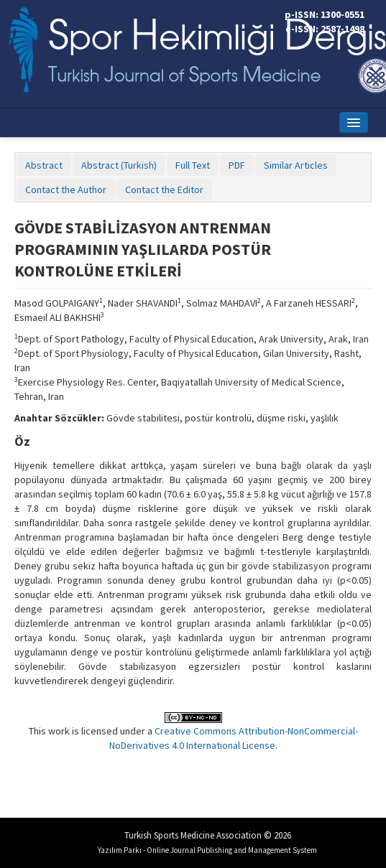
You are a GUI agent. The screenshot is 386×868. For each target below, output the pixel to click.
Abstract (44, 165)
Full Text (193, 165)
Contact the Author (66, 190)
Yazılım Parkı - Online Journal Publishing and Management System (207, 850)
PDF (237, 165)
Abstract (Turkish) (119, 165)
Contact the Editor (164, 190)
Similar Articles (296, 165)
